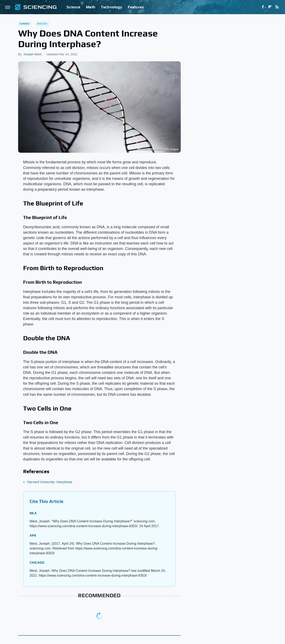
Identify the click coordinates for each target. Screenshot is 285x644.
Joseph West (32, 54)
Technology (112, 7)
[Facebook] (263, 7)
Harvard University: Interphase (50, 482)
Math (91, 7)
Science (73, 7)
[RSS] (277, 7)
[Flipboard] (270, 7)
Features (136, 7)
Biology (42, 24)
